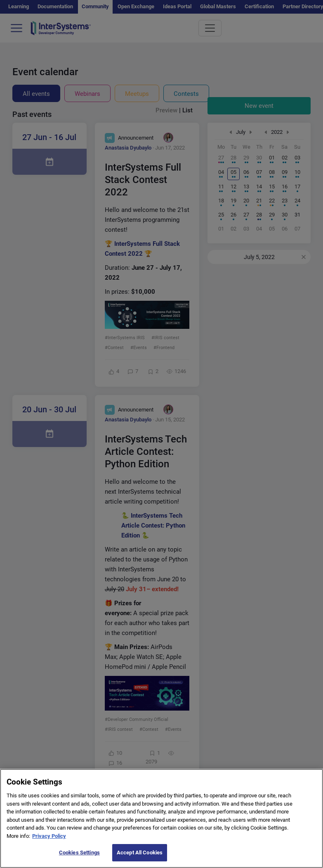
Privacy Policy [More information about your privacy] (49, 844)
